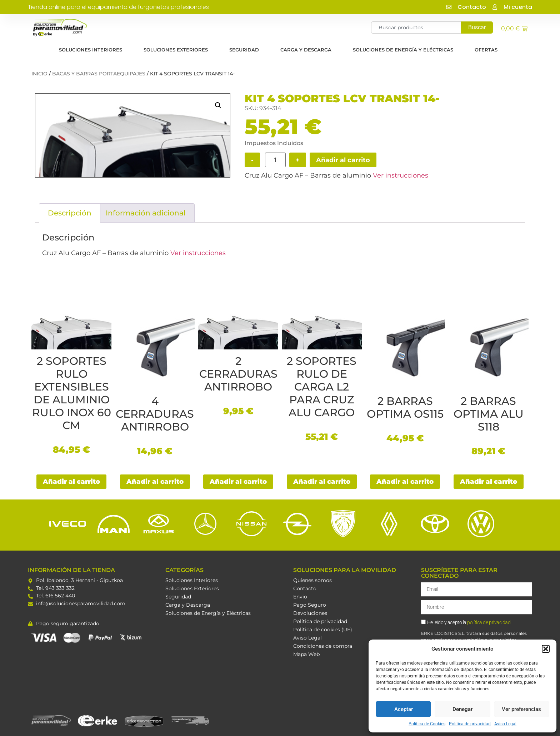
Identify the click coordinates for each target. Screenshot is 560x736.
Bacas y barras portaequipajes (99, 74)
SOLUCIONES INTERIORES (92, 50)
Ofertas (488, 50)
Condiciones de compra (323, 646)
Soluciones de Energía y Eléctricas (208, 613)
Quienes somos (312, 580)
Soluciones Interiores (192, 580)
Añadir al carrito (343, 160)
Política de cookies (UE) (323, 630)
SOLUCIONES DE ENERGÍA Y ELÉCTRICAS (405, 50)
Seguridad (178, 597)
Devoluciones (310, 613)
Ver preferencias (521, 709)
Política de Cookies (427, 724)
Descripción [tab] (70, 213)
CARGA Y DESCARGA (308, 50)
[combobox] (416, 28)
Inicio (39, 74)
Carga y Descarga (188, 605)
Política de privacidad (470, 724)
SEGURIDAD (246, 50)
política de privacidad (489, 623)
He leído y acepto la (469, 623)
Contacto (305, 588)
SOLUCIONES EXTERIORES (177, 50)
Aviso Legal (505, 724)
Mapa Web (306, 654)
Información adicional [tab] (146, 213)
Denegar (462, 709)
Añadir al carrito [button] (71, 482)
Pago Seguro (310, 605)
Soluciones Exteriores (192, 588)
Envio (300, 597)
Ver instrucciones (401, 175)
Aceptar (404, 709)
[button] (546, 649)
